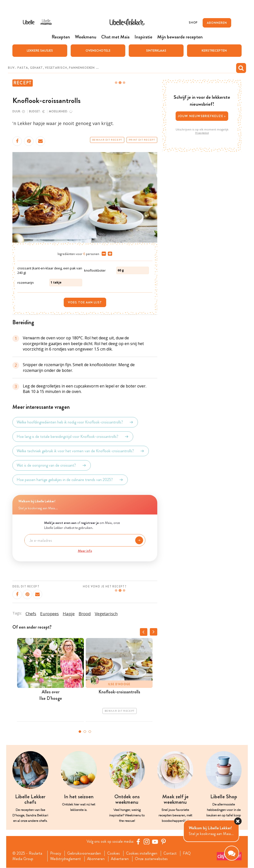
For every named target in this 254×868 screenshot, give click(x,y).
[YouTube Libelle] (155, 841)
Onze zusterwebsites (152, 859)
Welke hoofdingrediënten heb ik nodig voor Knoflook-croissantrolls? (75, 422)
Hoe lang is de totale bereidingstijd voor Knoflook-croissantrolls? (73, 437)
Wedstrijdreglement (65, 859)
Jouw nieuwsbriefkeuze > (202, 116)
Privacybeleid (202, 133)
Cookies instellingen (142, 853)
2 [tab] (85, 731)
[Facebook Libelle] (138, 841)
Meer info (85, 551)
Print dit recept (142, 140)
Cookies (114, 853)
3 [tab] (90, 731)
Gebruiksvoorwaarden (84, 853)
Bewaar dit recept (107, 140)
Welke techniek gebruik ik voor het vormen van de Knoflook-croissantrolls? (81, 451)
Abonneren (96, 859)
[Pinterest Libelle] (163, 841)
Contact (170, 853)
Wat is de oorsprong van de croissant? (52, 465)
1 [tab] (80, 731)
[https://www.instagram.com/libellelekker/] (147, 841)
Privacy (55, 853)
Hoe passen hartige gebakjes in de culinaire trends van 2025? (70, 480)
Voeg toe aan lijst (85, 302)
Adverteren (120, 859)
